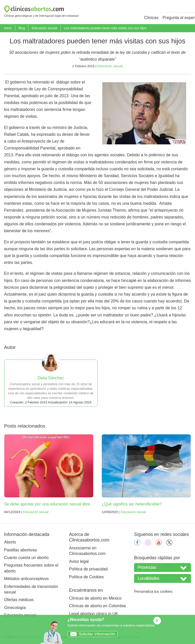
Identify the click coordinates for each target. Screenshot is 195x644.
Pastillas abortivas (20, 550)
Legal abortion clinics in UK (94, 614)
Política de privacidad (88, 569)
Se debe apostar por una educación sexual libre (47, 504)
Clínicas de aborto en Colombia (97, 606)
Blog (22, 28)
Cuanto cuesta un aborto (26, 558)
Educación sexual (44, 28)
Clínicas (151, 18)
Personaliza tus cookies (153, 591)
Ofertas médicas (19, 600)
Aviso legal (79, 561)
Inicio (8, 28)
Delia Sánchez (51, 378)
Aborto (10, 542)
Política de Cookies (86, 577)
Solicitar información (92, 634)
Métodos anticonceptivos (26, 579)
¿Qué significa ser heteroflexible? (132, 504)
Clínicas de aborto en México (95, 598)
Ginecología (15, 608)
